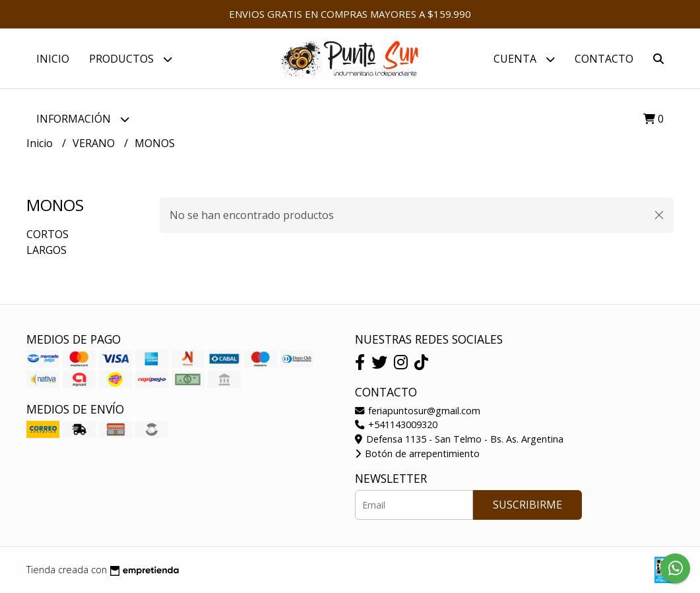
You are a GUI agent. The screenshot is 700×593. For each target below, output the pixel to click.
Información (83, 119)
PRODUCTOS (131, 59)
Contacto (604, 59)
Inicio (53, 59)
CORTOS (48, 234)
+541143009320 (396, 424)
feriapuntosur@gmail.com (418, 411)
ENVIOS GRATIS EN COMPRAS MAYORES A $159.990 (350, 14)
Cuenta (524, 59)
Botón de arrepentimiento (417, 453)
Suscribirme (527, 505)
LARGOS (47, 250)
